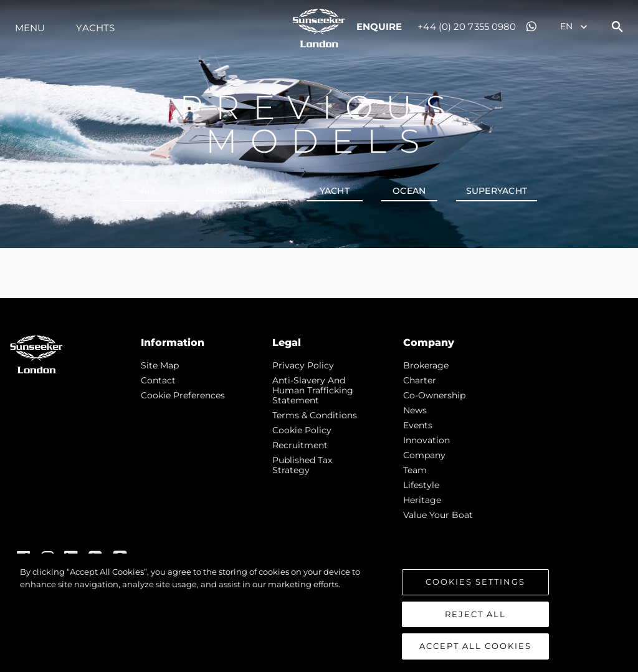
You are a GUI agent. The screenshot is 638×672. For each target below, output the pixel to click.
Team (415, 470)
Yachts (95, 28)
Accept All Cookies (475, 646)
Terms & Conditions (315, 415)
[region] (319, 613)
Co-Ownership (434, 395)
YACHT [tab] (335, 191)
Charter (420, 380)
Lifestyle (421, 485)
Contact (158, 380)
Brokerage (426, 365)
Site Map (160, 365)
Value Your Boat (438, 515)
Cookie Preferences (183, 395)
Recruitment (300, 445)
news (415, 410)
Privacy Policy (303, 365)
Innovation (426, 440)
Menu (30, 28)
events (418, 425)
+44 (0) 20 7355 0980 (467, 26)
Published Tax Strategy (302, 465)
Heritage (422, 500)
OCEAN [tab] (409, 191)
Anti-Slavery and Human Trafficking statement (313, 390)
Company (424, 455)
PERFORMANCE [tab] (242, 191)
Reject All (475, 614)
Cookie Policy (302, 430)
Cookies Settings (475, 582)
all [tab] (149, 191)
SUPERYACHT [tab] (497, 191)
